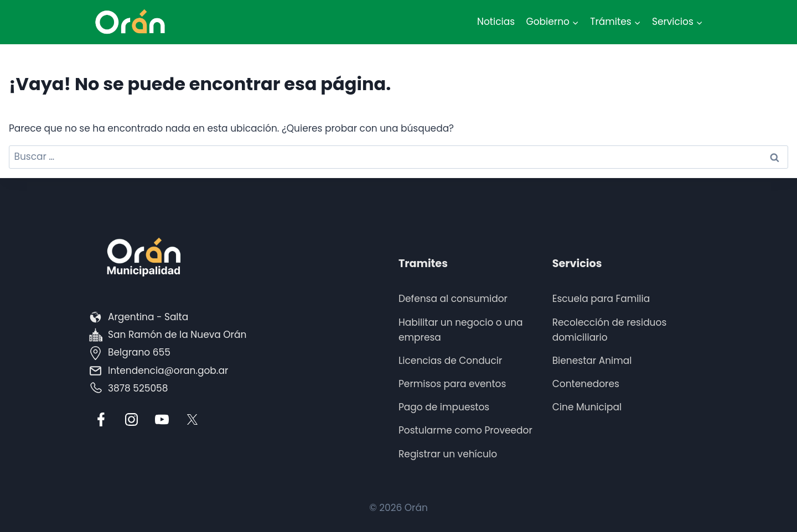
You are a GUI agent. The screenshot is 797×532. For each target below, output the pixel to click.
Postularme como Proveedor (465, 430)
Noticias (496, 22)
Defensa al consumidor (453, 299)
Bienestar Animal (592, 361)
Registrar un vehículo (448, 454)
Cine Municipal (587, 407)
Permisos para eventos (452, 384)
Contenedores (586, 384)
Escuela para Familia (601, 299)
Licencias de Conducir (450, 361)
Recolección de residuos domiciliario (610, 330)
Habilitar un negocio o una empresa (461, 330)
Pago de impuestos (444, 407)
